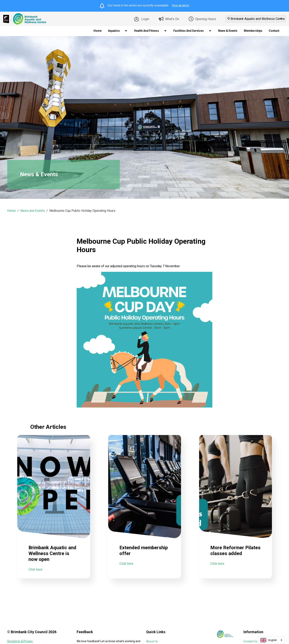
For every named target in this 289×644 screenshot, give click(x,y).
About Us (152, 641)
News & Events (228, 31)
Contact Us (250, 641)
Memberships (253, 31)
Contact (274, 31)
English (269, 640)
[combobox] (272, 640)
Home (98, 31)
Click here (35, 579)
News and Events (33, 211)
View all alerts (181, 5)
